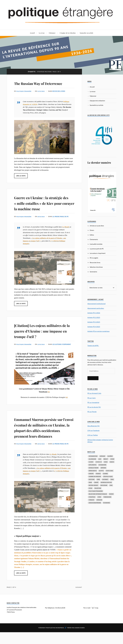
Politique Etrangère (24, 97)
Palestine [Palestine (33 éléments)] (98, 488)
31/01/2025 (42, 97)
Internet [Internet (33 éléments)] (105, 479)
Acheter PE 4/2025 (94, 327)
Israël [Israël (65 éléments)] (96, 482)
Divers (92, 230)
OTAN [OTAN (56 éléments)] (90, 488)
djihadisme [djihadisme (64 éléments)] (102, 465)
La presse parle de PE (62, 228)
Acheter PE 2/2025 (94, 317)
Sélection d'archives (96, 267)
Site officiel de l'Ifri (93, 426)
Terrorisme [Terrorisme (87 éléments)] (107, 497)
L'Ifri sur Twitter (93, 435)
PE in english (94, 258)
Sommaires (93, 272)
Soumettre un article (86, 33)
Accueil (32, 33)
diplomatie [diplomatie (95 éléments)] (93, 465)
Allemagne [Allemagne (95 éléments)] (92, 459)
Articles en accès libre (97, 226)
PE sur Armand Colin (94, 393)
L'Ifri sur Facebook (93, 430)
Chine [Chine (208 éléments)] (112, 459)
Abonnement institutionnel (96, 304)
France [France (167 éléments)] (98, 474)
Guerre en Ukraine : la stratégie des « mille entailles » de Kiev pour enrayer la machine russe (44, 211)
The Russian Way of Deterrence (33, 86)
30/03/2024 (42, 228)
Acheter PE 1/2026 (94, 313)
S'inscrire (93, 378)
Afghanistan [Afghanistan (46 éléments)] (93, 456)
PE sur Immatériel (93, 402)
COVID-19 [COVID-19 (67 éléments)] (99, 462)
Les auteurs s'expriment (63, 355)
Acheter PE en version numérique (98, 331)
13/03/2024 (42, 355)
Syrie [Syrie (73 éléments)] (99, 497)
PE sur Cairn (92, 398)
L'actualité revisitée (96, 244)
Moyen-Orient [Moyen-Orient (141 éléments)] (93, 485)
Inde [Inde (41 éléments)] (98, 479)
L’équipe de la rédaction (68, 33)
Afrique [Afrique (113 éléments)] (102, 456)
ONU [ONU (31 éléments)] (111, 485)
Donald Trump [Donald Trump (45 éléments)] (94, 468)
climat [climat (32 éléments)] (91, 462)
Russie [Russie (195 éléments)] (111, 494)
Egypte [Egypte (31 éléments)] (101, 471)
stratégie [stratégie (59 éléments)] (92, 497)
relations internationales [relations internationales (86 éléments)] (98, 494)
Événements (94, 239)
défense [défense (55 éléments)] (103, 468)
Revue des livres (60, 97)
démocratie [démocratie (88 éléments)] (93, 471)
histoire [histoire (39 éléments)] (92, 479)
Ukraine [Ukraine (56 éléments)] (99, 500)
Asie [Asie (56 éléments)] (100, 459)
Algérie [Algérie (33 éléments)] (110, 456)
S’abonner (52, 33)
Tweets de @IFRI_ (93, 346)
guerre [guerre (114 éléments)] (105, 474)
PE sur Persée (92, 412)
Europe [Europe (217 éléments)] (91, 474)
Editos (92, 235)
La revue (42, 33)
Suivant (79, 604)
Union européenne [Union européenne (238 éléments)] (95, 503)
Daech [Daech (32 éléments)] (112, 462)
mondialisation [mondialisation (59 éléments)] (106, 482)
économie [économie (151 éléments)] (107, 503)
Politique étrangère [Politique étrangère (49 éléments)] (96, 491)
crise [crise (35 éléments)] (106, 462)
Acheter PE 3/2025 (94, 322)
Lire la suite (21, 181)
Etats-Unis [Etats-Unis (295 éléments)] (110, 471)
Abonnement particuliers (96, 308)
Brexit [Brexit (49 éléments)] (106, 459)
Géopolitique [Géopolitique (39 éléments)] (108, 476)
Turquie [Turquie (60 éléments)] (91, 500)
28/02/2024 (42, 460)
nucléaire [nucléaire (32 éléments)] (104, 485)
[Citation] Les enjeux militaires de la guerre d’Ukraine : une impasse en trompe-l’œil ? (44, 342)
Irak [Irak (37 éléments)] (112, 479)
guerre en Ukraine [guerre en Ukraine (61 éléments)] (95, 476)
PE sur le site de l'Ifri (94, 407)
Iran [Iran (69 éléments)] (90, 482)
